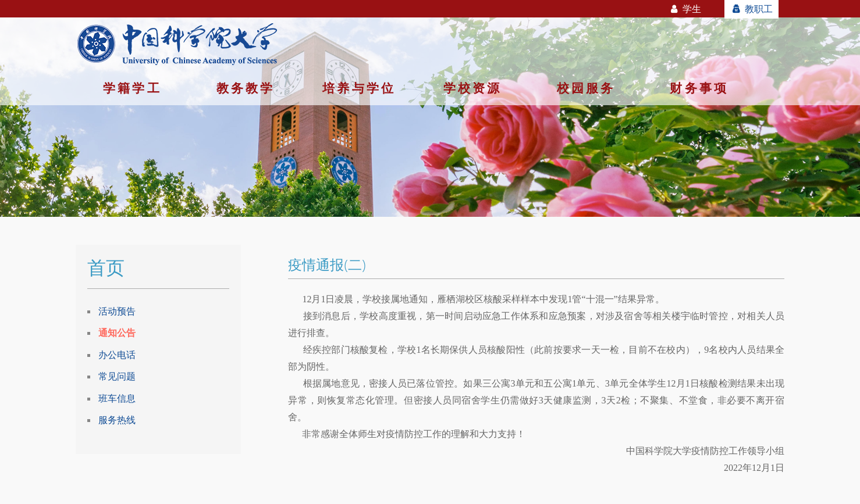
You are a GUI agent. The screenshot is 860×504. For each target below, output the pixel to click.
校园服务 (586, 88)
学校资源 (473, 88)
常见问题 (117, 376)
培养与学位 (359, 88)
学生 (685, 9)
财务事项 (699, 88)
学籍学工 (132, 88)
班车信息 (117, 398)
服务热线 (117, 420)
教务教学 (246, 88)
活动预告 (117, 311)
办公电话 (117, 355)
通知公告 (117, 333)
